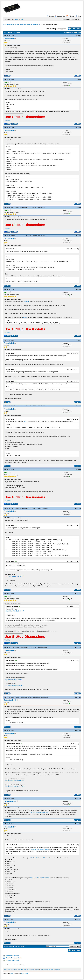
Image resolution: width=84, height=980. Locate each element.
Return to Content (34, 970)
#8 (80, 406)
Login (17, 19)
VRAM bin (8, 120)
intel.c (25, 318)
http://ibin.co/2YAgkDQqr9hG (14, 686)
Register (22, 19)
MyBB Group (25, 974)
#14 (80, 731)
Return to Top (25, 970)
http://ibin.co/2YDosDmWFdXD (15, 787)
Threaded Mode (68, 33)
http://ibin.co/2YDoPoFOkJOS (14, 781)
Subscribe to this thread (12, 960)
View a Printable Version (13, 955)
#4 (80, 207)
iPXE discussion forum (11, 24)
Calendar (70, 16)
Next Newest (18, 946)
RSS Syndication (56, 970)
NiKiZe (43, 207)
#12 (80, 647)
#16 (80, 824)
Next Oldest (9, 946)
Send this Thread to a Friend (14, 958)
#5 (80, 236)
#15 (80, 798)
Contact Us (7, 970)
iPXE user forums (26, 24)
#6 (80, 289)
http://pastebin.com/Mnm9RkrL (40, 878)
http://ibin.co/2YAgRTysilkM (14, 680)
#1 (80, 36)
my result (27, 302)
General (36, 24)
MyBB (12, 974)
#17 (80, 919)
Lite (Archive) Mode (45, 970)
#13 (80, 697)
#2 (80, 79)
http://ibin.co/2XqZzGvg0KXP (14, 576)
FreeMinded (9, 39)
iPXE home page (16, 970)
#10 (80, 508)
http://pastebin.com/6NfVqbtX (40, 858)
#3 (80, 128)
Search (50, 16)
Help (78, 16)
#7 (80, 340)
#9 (80, 470)
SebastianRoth (45, 697)
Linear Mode (77, 33)
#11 (80, 593)
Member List (60, 16)
